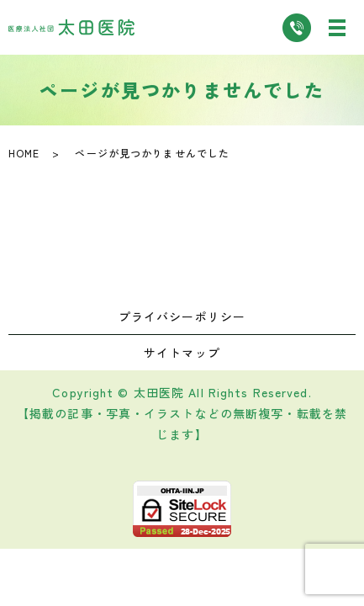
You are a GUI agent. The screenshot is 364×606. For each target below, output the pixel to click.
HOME (24, 153)
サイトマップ (182, 353)
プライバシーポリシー (182, 316)
